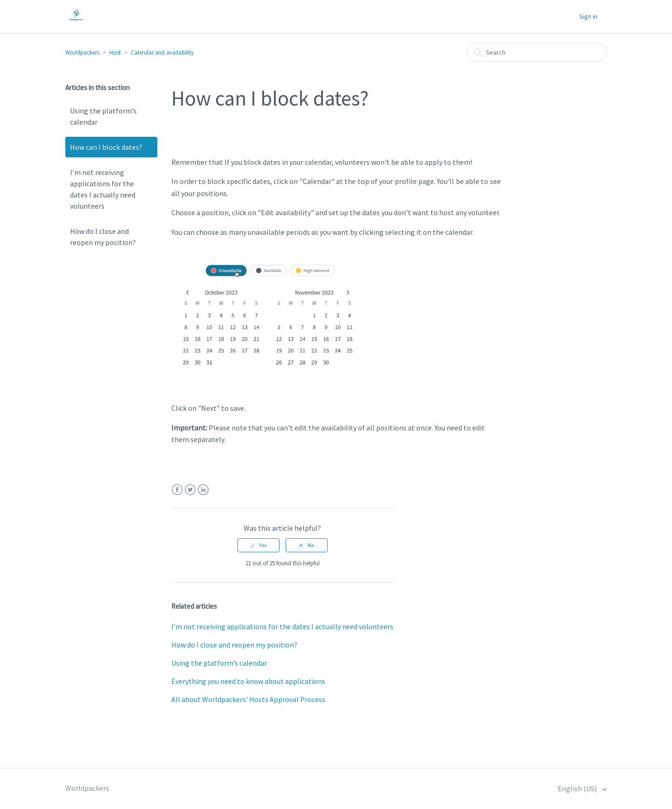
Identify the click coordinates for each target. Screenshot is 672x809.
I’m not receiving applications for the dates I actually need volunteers (103, 189)
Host (115, 53)
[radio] (259, 545)
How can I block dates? (106, 147)
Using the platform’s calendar (103, 116)
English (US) (578, 788)
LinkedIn (203, 490)
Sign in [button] (588, 16)
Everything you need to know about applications (248, 681)
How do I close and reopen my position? (103, 237)
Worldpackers (82, 53)
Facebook (177, 490)
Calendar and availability (162, 53)
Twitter (190, 490)
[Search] (537, 52)
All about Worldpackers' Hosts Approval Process (248, 699)
